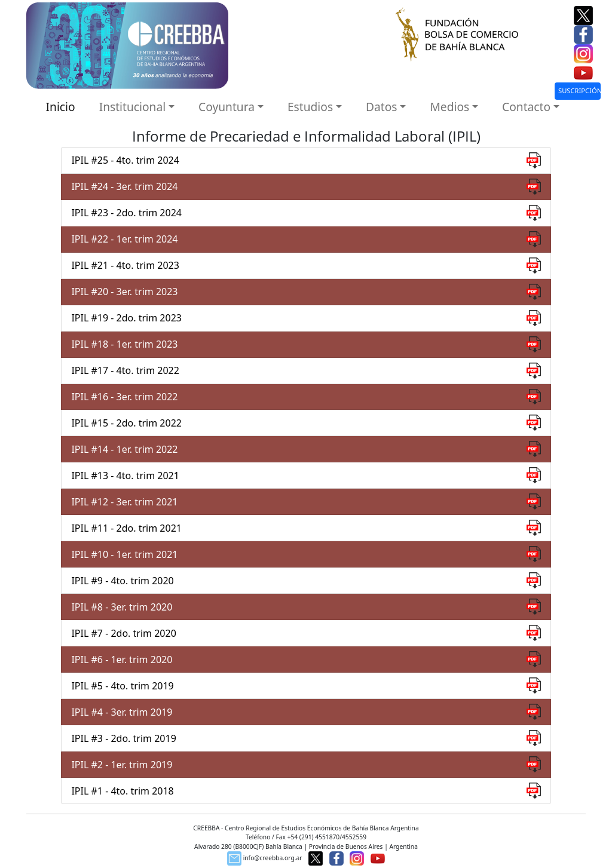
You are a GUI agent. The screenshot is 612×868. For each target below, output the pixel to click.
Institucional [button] (133, 107)
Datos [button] (382, 107)
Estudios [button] (310, 107)
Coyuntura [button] (227, 107)
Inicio (61, 107)
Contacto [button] (526, 107)
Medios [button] (449, 107)
